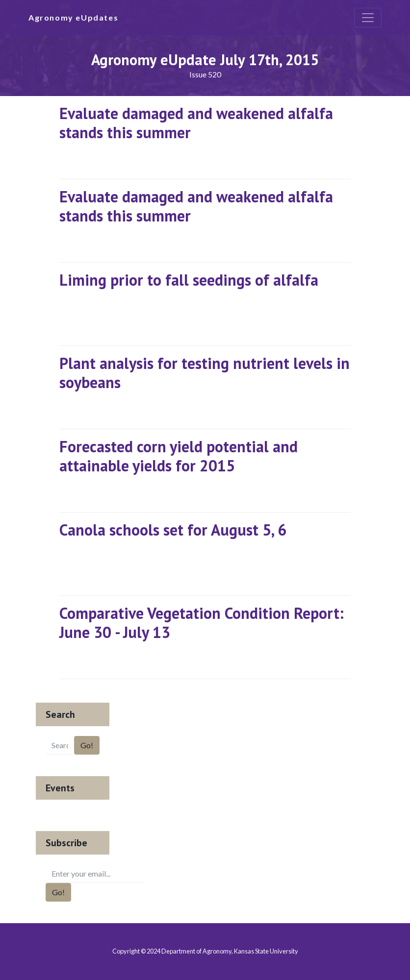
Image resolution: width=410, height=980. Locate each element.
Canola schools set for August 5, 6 (173, 530)
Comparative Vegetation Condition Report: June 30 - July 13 (202, 622)
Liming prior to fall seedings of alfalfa (189, 280)
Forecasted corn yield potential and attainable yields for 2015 (179, 456)
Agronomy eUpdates (73, 17)
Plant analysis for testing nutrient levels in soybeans (205, 372)
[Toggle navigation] (368, 18)
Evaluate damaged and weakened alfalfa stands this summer (196, 122)
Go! (87, 745)
